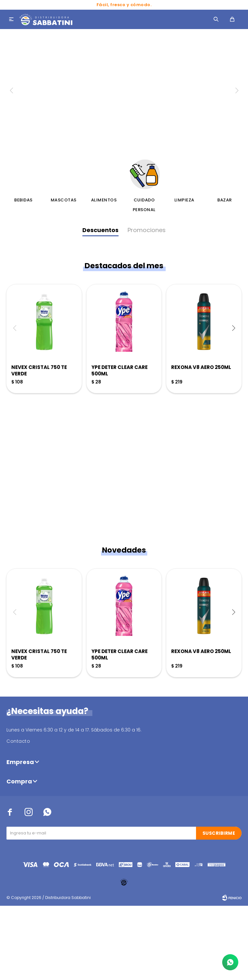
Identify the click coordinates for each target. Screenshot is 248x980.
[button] (233, 402)
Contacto (18, 815)
